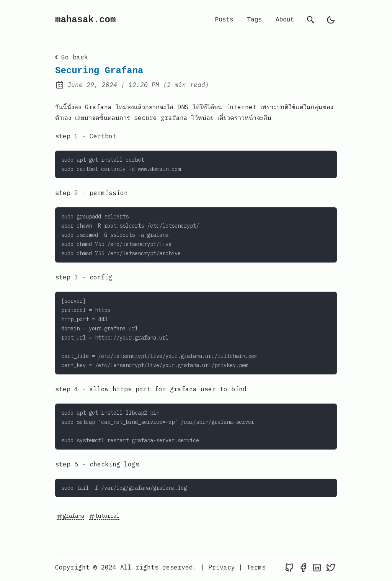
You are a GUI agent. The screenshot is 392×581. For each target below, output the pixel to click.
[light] (331, 20)
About (285, 20)
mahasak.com (85, 20)
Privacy (222, 567)
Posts (224, 20)
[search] (311, 20)
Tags (255, 20)
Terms (256, 567)
